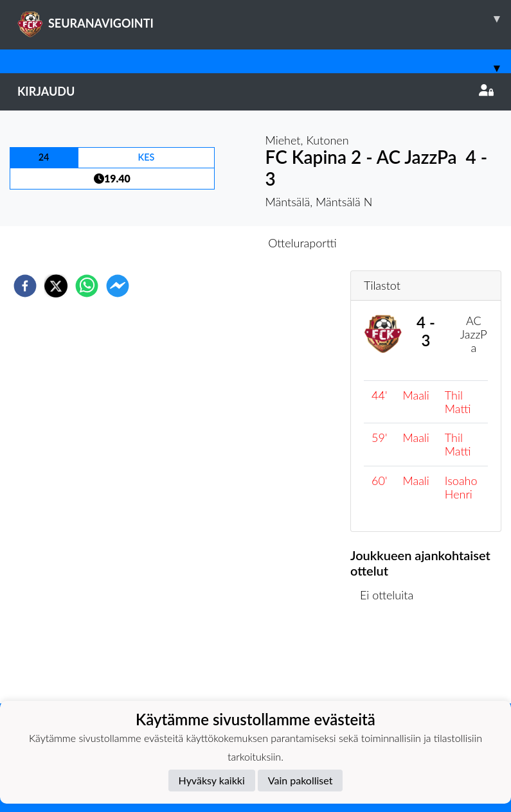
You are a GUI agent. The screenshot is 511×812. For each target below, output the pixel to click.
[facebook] (25, 286)
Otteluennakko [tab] (211, 243)
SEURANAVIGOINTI (264, 19)
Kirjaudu (255, 91)
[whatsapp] (87, 286)
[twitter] (56, 286)
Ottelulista (392, 660)
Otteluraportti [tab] (302, 243)
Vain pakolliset (300, 780)
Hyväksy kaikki (212, 780)
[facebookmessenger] (118, 286)
